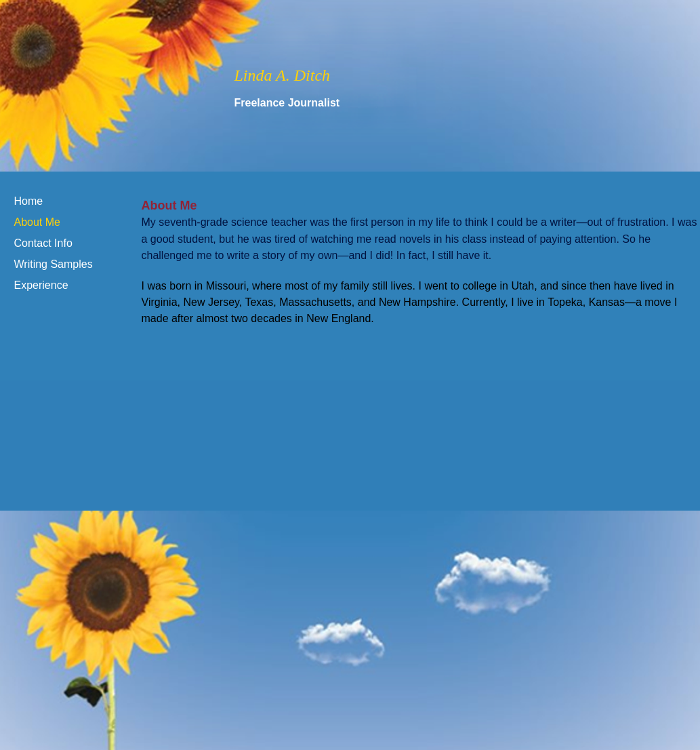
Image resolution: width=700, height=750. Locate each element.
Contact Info (43, 243)
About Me (37, 222)
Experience (41, 285)
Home (29, 201)
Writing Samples (54, 264)
